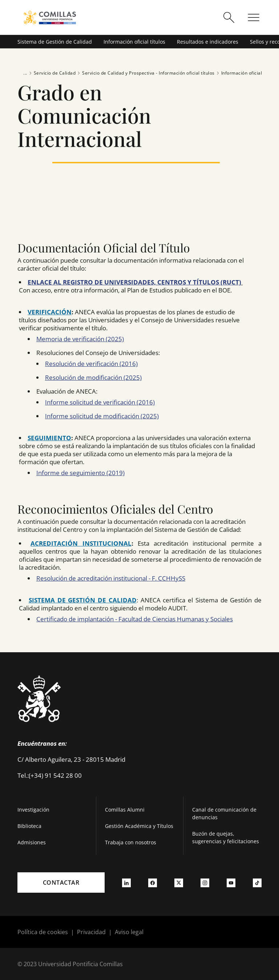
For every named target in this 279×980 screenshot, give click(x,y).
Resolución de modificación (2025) (93, 377)
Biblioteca (29, 826)
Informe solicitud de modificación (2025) (102, 416)
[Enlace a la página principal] (50, 17)
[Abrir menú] (254, 17)
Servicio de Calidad (52, 73)
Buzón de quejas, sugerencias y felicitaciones (226, 837)
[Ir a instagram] (205, 883)
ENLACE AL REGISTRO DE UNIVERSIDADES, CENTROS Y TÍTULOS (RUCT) (134, 282)
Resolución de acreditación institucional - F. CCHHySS (111, 578)
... (25, 73)
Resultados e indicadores (208, 42)
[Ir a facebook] (153, 883)
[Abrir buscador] (229, 17)
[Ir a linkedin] (126, 883)
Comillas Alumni (125, 810)
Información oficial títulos (134, 42)
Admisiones (32, 842)
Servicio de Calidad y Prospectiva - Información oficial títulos (145, 73)
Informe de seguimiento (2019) (80, 473)
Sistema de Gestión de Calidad (55, 42)
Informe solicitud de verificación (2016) (100, 402)
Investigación (33, 810)
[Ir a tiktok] (257, 883)
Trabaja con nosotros (131, 842)
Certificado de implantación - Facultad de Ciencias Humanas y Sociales (135, 619)
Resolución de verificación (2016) (91, 364)
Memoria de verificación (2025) (80, 339)
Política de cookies (43, 932)
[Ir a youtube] (231, 883)
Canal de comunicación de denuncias (224, 813)
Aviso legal (129, 932)
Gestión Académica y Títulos (139, 826)
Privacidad (91, 932)
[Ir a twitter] (179, 883)
